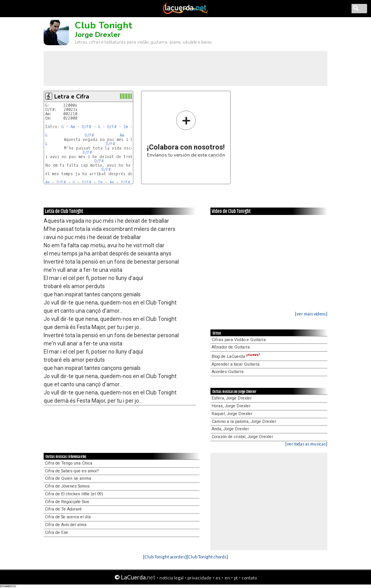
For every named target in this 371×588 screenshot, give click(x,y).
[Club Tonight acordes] (165, 557)
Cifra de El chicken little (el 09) (74, 494)
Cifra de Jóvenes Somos (67, 486)
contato (249, 578)
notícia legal (171, 578)
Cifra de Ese (57, 533)
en (227, 578)
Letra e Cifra (72, 97)
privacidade (200, 578)
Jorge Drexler (98, 35)
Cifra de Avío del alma (66, 525)
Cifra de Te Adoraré (63, 509)
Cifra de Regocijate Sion (67, 502)
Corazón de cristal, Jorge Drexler (242, 437)
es (218, 578)
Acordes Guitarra (228, 372)
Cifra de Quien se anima (68, 478)
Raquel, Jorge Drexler (232, 414)
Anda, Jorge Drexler (230, 429)
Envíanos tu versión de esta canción (186, 134)
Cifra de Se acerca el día (68, 517)
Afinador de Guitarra (231, 347)
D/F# (87, 127)
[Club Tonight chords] (207, 557)
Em (126, 127)
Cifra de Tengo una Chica (69, 463)
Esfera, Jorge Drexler (232, 398)
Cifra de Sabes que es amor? (72, 471)
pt (236, 578)
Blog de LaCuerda (236, 356)
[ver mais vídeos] (311, 314)
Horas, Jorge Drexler (231, 406)
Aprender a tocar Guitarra (236, 364)
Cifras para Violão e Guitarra (239, 340)
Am (73, 127)
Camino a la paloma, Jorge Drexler (244, 422)
